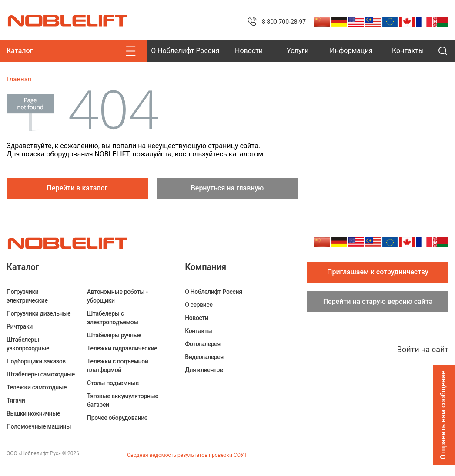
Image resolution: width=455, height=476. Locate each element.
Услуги (298, 51)
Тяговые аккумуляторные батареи (123, 400)
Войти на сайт (423, 349)
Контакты (408, 51)
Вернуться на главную (227, 188)
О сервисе (199, 305)
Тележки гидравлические (122, 348)
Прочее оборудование (117, 418)
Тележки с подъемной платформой (117, 366)
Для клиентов (204, 370)
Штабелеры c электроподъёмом (112, 318)
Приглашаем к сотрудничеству (378, 272)
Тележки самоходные (37, 387)
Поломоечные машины (39, 426)
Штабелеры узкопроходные (28, 344)
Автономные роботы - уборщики (117, 296)
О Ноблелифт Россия (185, 51)
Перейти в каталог (77, 188)
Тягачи (16, 400)
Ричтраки (20, 326)
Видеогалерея (204, 357)
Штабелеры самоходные (41, 374)
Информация (351, 51)
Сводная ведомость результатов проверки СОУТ (187, 455)
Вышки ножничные (33, 413)
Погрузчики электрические (27, 296)
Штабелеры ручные (114, 335)
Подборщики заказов (36, 361)
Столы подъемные (113, 383)
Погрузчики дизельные (38, 313)
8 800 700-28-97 (284, 22)
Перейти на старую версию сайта (378, 301)
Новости (249, 51)
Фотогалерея (203, 344)
